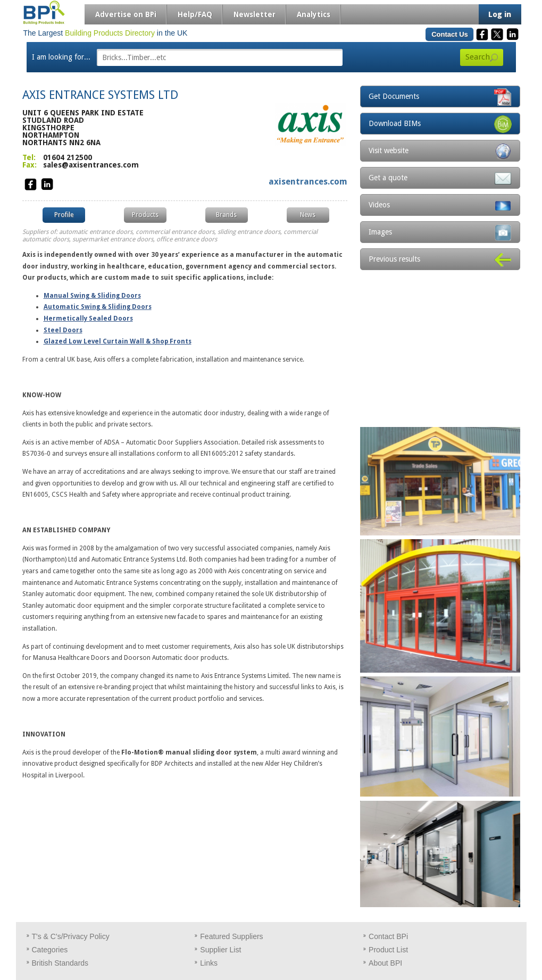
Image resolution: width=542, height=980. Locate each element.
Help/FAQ (195, 14)
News (308, 215)
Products (145, 215)
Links (209, 963)
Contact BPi (388, 936)
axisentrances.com (308, 182)
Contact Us (450, 34)
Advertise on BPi (126, 14)
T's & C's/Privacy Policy (71, 936)
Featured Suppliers (231, 936)
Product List (388, 950)
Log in (500, 14)
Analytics (314, 14)
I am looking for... (61, 57)
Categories (50, 950)
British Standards (60, 963)
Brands (226, 215)
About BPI (385, 963)
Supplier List (220, 950)
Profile (64, 215)
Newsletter (255, 14)
